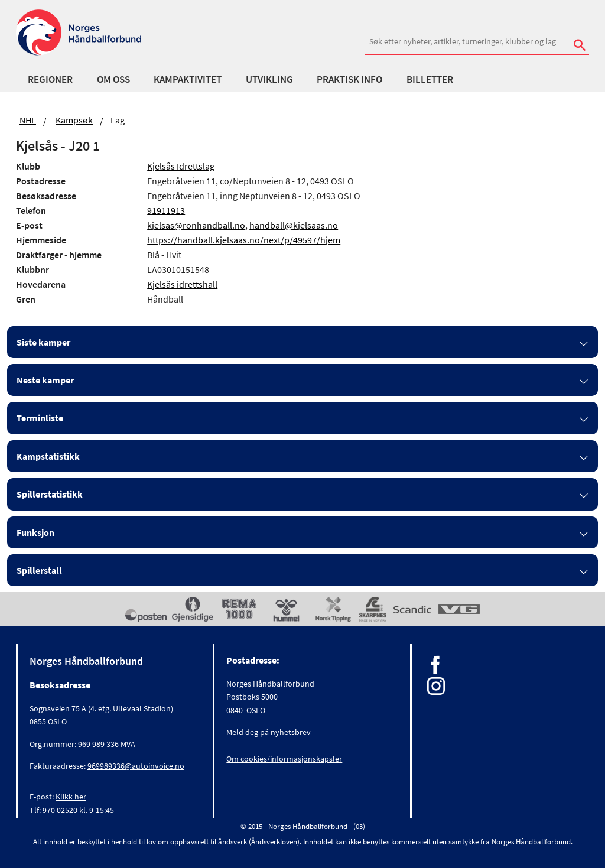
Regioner (50, 79)
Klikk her (71, 797)
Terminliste (40, 418)
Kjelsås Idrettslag (181, 166)
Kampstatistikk (48, 456)
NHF (28, 120)
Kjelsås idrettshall (182, 284)
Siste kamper (43, 342)
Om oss (113, 79)
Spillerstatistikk (50, 494)
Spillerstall (39, 570)
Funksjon (35, 532)
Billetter (430, 79)
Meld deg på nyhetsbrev (269, 732)
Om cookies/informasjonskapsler (284, 759)
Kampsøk (74, 120)
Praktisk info (349, 79)
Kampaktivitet (188, 79)
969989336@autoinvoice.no (136, 766)
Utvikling (269, 79)
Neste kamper (45, 380)
